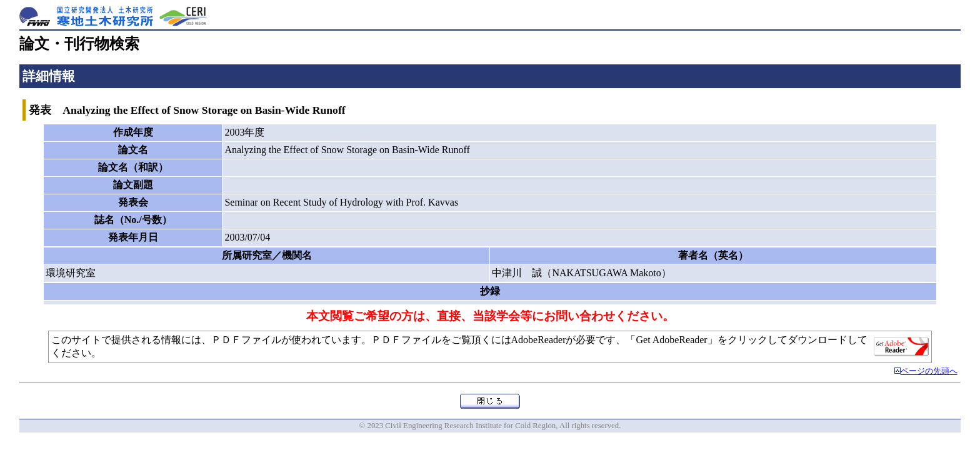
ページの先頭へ (929, 371)
